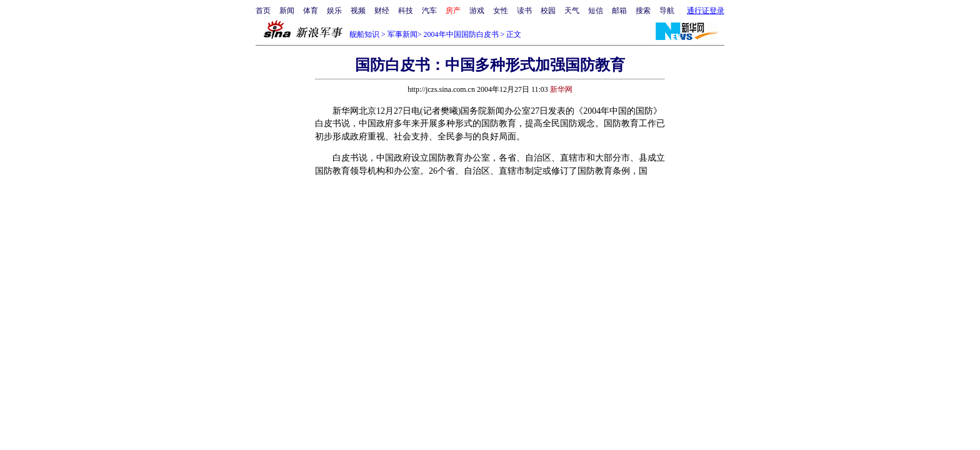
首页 (263, 11)
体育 (311, 11)
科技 (406, 11)
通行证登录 (706, 11)
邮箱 (619, 11)
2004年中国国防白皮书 (461, 34)
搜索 (643, 11)
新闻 (287, 11)
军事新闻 (402, 34)
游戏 (477, 11)
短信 (596, 11)
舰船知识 (364, 34)
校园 (548, 11)
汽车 (429, 11)
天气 (572, 11)
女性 (501, 11)
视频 (358, 11)
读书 (524, 11)
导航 (667, 11)
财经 (382, 11)
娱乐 (334, 11)
